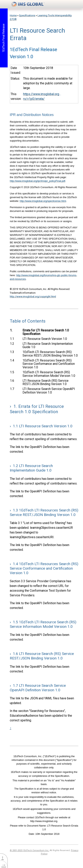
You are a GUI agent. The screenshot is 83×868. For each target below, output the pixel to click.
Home (13, 15)
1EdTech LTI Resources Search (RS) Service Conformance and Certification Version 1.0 (49, 364)
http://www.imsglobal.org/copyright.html (33, 297)
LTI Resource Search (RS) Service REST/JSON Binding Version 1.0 (45, 382)
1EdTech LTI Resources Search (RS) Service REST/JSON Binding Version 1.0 (50, 354)
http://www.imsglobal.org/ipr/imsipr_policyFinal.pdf (37, 181)
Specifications (27, 15)
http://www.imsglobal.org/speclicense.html (43, 201)
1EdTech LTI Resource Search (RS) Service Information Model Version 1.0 (49, 374)
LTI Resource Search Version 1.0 (45, 339)
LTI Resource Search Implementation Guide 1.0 (48, 345)
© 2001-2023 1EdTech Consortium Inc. (29, 850)
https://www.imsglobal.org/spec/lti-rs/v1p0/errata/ (42, 96)
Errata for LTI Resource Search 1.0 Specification (46, 332)
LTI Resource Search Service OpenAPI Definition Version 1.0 (49, 391)
